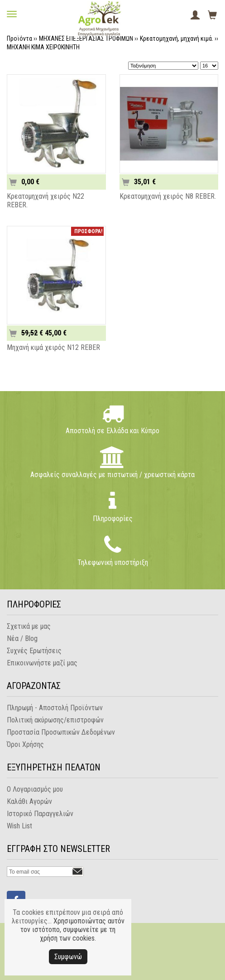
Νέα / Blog (22, 638)
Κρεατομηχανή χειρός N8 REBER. (168, 196)
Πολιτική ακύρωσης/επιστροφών (55, 720)
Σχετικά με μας (29, 626)
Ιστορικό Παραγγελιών (40, 814)
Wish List (19, 826)
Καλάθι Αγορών (29, 801)
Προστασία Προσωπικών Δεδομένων (61, 732)
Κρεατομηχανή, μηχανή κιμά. (177, 38)
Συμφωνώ (68, 957)
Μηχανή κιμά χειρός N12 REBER (53, 347)
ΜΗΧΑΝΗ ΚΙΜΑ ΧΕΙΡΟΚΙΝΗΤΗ (43, 47)
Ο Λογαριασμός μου (35, 789)
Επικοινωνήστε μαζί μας (42, 663)
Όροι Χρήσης (25, 744)
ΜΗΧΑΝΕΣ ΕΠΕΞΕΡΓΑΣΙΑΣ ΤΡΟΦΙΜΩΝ (86, 38)
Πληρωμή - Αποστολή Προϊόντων (55, 708)
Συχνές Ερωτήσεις (34, 651)
